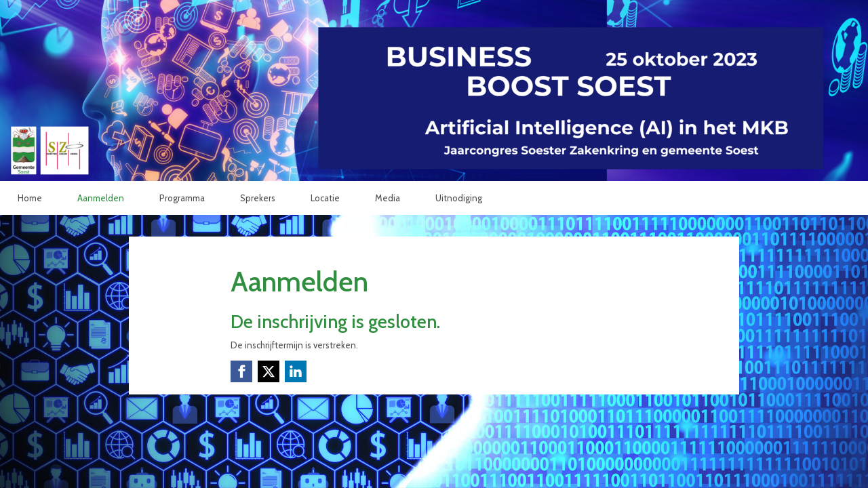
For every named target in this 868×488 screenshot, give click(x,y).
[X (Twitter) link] (269, 371)
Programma (182, 198)
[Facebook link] (241, 371)
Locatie (325, 198)
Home (30, 198)
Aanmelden (101, 198)
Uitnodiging (459, 198)
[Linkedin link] (296, 371)
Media (388, 198)
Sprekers (258, 198)
